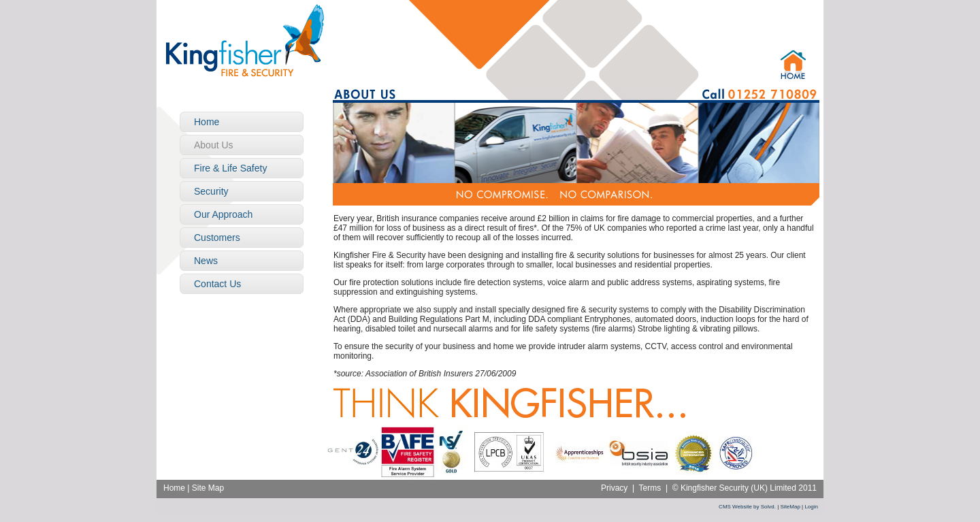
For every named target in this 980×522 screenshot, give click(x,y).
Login (811, 507)
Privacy (614, 488)
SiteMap (790, 507)
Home (174, 488)
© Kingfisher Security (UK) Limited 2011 (745, 488)
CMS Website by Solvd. (747, 507)
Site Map (208, 488)
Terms (650, 488)
